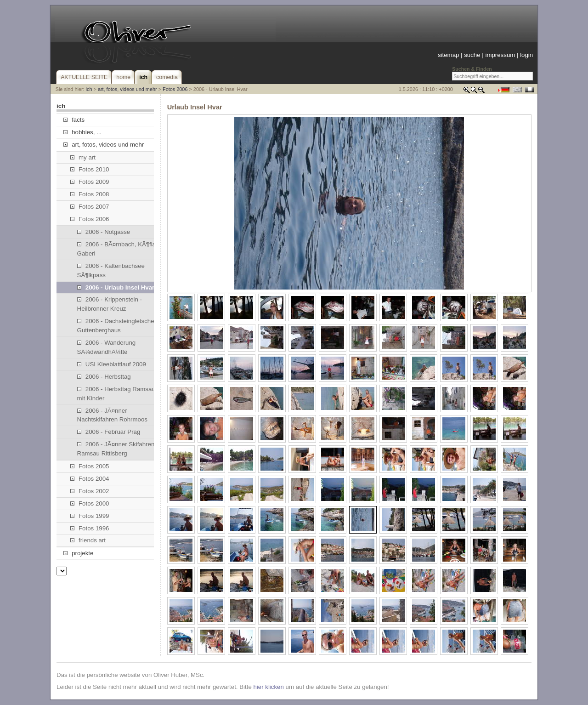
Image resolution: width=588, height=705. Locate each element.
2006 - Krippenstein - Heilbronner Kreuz (110, 304)
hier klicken (268, 687)
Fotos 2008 (90, 194)
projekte (78, 553)
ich (89, 89)
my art (83, 157)
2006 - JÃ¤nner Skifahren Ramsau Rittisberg (116, 449)
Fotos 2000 (90, 503)
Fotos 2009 (90, 182)
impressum (500, 55)
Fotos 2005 (90, 466)
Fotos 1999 (90, 516)
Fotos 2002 (90, 491)
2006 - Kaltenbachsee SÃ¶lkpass (111, 270)
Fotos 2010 (90, 169)
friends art (88, 540)
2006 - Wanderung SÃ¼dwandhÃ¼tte (107, 347)
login (526, 55)
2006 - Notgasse (104, 232)
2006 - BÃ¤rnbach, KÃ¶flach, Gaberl (121, 249)
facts (74, 120)
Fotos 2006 (175, 89)
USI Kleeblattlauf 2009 (112, 364)
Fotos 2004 (90, 479)
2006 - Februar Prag (109, 432)
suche (472, 55)
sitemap (448, 55)
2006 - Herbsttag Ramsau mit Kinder (116, 394)
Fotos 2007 (90, 207)
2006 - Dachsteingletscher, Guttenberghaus (117, 326)
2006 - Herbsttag (104, 377)
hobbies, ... (82, 132)
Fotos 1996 (90, 528)
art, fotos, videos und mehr (127, 89)
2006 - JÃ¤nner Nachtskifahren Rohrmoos (112, 415)
